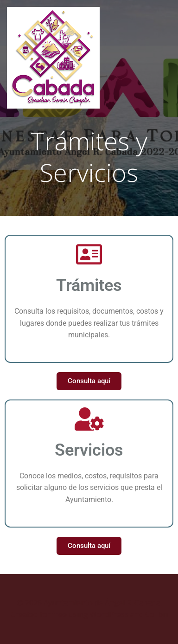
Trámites (89, 285)
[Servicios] (89, 419)
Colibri (156, 614)
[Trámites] (89, 254)
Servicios (89, 450)
